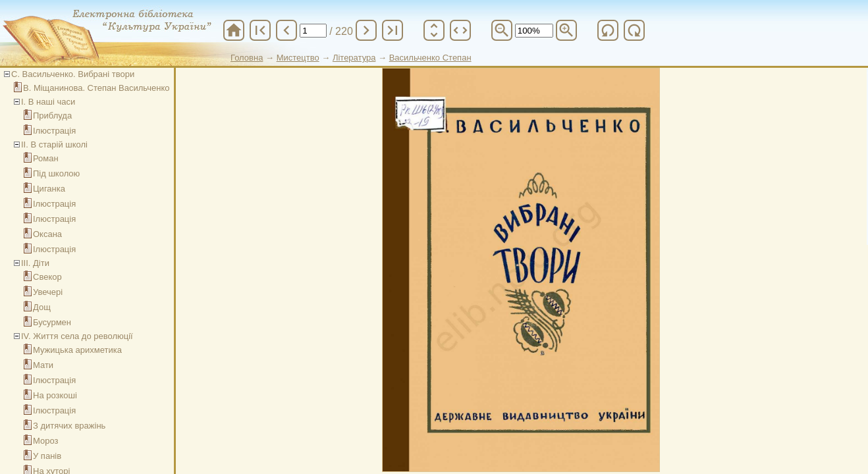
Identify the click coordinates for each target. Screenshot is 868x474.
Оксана (47, 234)
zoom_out (502, 30)
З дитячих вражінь (69, 426)
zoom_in (566, 30)
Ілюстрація (54, 131)
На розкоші (55, 395)
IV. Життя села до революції (77, 336)
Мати (43, 365)
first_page (260, 30)
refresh (608, 30)
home (234, 30)
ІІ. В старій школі (54, 145)
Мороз (45, 441)
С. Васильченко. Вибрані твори (73, 74)
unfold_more (434, 30)
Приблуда (52, 116)
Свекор (47, 277)
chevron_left (286, 30)
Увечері (48, 292)
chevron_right (366, 30)
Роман (46, 158)
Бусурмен (52, 322)
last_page (393, 30)
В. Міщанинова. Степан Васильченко (96, 88)
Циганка (49, 189)
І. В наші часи (48, 102)
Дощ (42, 307)
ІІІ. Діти (35, 263)
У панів (47, 456)
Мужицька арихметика (77, 350)
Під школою (56, 173)
